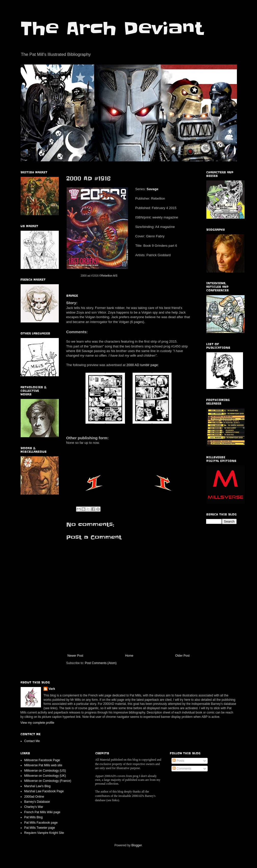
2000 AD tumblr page (142, 365)
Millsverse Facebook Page (42, 760)
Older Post (182, 656)
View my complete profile (37, 723)
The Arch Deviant (112, 29)
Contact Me (32, 741)
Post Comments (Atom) (101, 663)
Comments (182, 769)
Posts (178, 761)
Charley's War (34, 807)
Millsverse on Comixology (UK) (45, 776)
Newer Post (75, 656)
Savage (152, 189)
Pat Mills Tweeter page (40, 828)
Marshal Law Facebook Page (44, 791)
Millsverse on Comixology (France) (48, 781)
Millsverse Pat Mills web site (43, 765)
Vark (52, 689)
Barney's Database (37, 802)
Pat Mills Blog (33, 817)
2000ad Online (34, 797)
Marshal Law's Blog (37, 786)
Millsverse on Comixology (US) (45, 771)
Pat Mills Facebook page (41, 823)
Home (129, 656)
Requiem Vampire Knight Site (44, 833)
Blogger (137, 845)
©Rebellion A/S (108, 276)
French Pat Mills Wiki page (42, 812)
